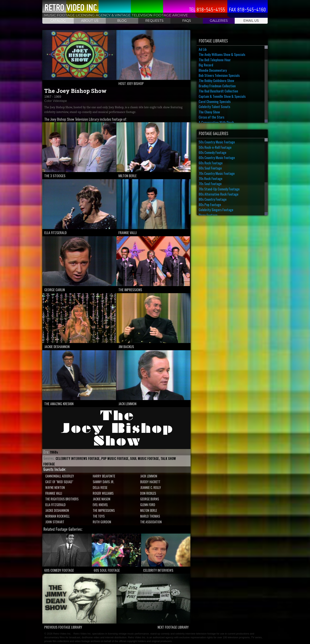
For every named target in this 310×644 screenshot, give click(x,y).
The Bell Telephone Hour (215, 60)
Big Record (206, 65)
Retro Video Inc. (71, 8)
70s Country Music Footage (217, 173)
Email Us (251, 21)
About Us (90, 21)
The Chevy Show (209, 112)
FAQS (187, 21)
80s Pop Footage (210, 204)
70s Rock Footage (211, 178)
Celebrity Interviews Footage (78, 459)
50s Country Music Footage (217, 142)
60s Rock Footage (211, 163)
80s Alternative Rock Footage (219, 194)
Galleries (219, 21)
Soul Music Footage (145, 459)
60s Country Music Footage (217, 157)
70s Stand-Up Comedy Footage (219, 189)
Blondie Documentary (213, 70)
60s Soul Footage (210, 168)
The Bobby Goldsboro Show (216, 80)
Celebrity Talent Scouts (214, 106)
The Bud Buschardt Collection (218, 91)
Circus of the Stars (211, 117)
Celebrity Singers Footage (216, 210)
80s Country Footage (213, 199)
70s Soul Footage (210, 184)
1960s (54, 452)
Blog (122, 21)
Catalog (58, 21)
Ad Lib (203, 49)
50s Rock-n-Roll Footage (215, 147)
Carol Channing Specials (215, 101)
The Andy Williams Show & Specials (222, 54)
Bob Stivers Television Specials (219, 75)
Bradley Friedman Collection (217, 86)
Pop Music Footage (115, 459)
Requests (154, 21)
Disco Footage (208, 215)
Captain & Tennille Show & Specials (222, 96)
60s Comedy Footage (213, 152)
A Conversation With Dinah (216, 122)
